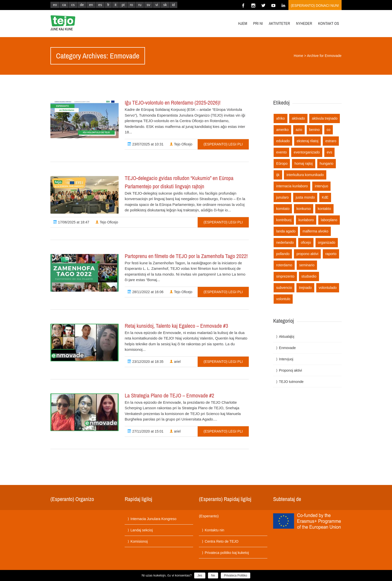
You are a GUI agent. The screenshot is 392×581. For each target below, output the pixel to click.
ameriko (282, 130)
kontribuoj (284, 220)
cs (73, 5)
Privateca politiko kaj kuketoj (227, 553)
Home (298, 56)
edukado (283, 141)
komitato (283, 209)
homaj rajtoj (303, 163)
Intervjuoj (286, 359)
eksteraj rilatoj (307, 141)
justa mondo (305, 197)
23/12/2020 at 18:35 (145, 362)
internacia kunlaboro (292, 186)
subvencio (284, 288)
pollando (283, 254)
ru (140, 5)
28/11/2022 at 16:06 (145, 292)
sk (165, 5)
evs (330, 152)
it (115, 5)
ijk (278, 175)
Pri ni (258, 23)
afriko (280, 118)
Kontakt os (328, 23)
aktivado (298, 118)
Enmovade (287, 348)
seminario (307, 265)
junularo (282, 197)
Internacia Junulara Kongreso (153, 519)
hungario (327, 163)
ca (64, 5)
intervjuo (321, 186)
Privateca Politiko (236, 575)
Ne (213, 575)
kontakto (324, 209)
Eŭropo (282, 163)
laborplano (329, 220)
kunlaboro (306, 220)
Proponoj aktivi (290, 370)
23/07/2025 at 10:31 (145, 144)
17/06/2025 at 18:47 (71, 222)
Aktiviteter (280, 23)
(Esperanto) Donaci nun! (315, 6)
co (329, 130)
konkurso (304, 209)
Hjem (243, 23)
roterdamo (284, 265)
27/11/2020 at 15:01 (145, 431)
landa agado (286, 231)
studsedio (309, 276)
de (82, 5)
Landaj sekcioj (142, 530)
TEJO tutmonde (291, 382)
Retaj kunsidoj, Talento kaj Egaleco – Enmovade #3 (176, 326)
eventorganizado (307, 152)
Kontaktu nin (214, 530)
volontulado (328, 288)
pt (123, 5)
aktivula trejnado (325, 118)
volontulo (283, 299)
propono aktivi (307, 254)
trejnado (305, 288)
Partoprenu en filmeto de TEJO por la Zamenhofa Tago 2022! (186, 256)
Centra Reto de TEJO (221, 541)
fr (108, 5)
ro (131, 5)
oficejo (306, 242)
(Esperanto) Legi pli (223, 144)
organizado (327, 242)
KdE (325, 197)
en (91, 5)
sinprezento (285, 276)
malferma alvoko (315, 231)
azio (299, 130)
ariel (175, 362)
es (100, 5)
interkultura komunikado (305, 175)
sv (148, 5)
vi (157, 5)
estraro (331, 141)
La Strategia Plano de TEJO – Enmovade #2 (169, 395)
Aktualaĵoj (287, 337)
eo (55, 5)
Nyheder (304, 23)
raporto (331, 254)
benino (315, 130)
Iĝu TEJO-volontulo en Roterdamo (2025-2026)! (173, 103)
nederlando (285, 242)
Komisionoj (139, 541)
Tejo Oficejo (181, 144)
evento (281, 152)
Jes (200, 575)
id (173, 5)
